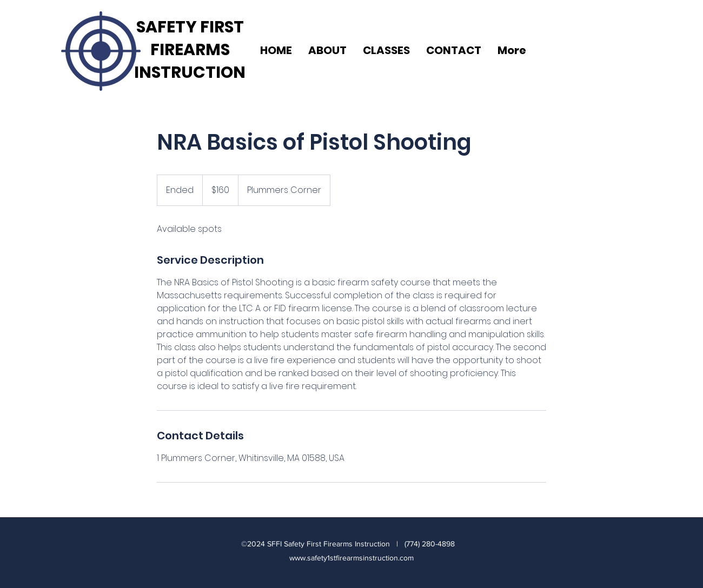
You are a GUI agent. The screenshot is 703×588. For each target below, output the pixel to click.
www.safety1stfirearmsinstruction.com (351, 558)
